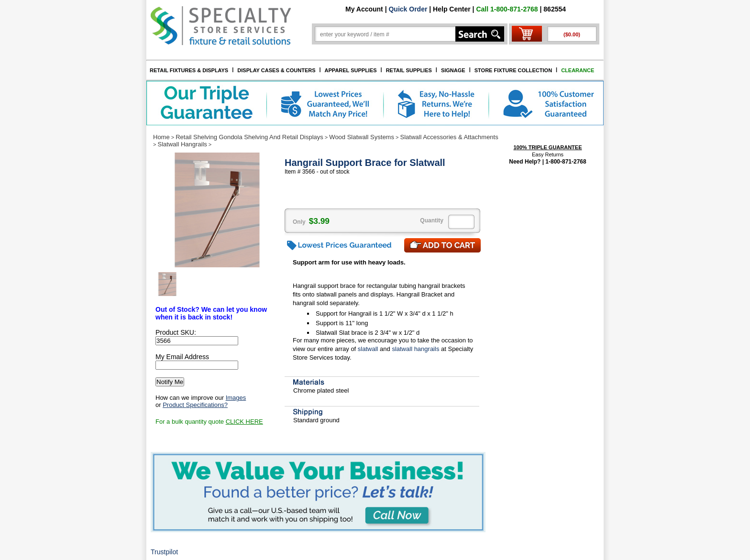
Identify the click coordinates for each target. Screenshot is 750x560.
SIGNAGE (453, 70)
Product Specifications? (195, 405)
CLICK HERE (244, 422)
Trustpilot (164, 552)
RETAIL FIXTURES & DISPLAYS (189, 70)
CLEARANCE (578, 70)
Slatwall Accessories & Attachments (449, 137)
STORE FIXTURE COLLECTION (513, 70)
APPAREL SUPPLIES (351, 70)
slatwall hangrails (415, 349)
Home (161, 137)
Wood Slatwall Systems (362, 137)
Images (236, 398)
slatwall (368, 349)
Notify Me (170, 382)
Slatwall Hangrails (182, 144)
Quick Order (408, 9)
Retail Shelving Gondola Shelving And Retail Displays (249, 137)
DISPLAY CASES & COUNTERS (276, 70)
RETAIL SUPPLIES (409, 70)
